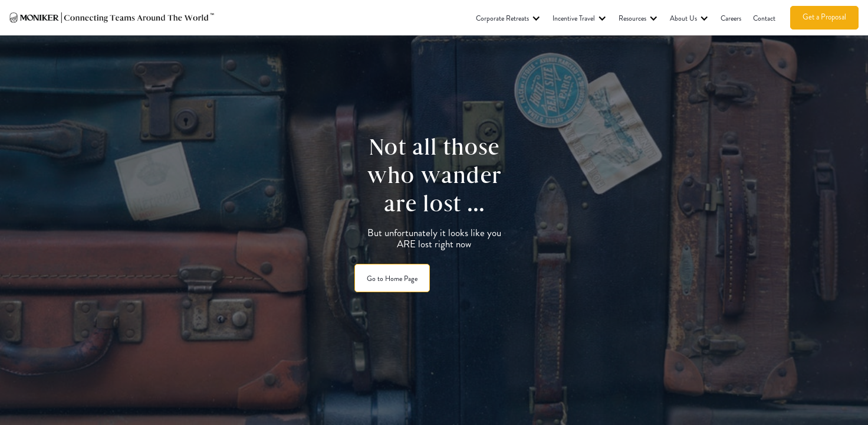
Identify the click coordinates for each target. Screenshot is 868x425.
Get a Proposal (824, 17)
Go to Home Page (392, 279)
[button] (508, 18)
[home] (113, 18)
